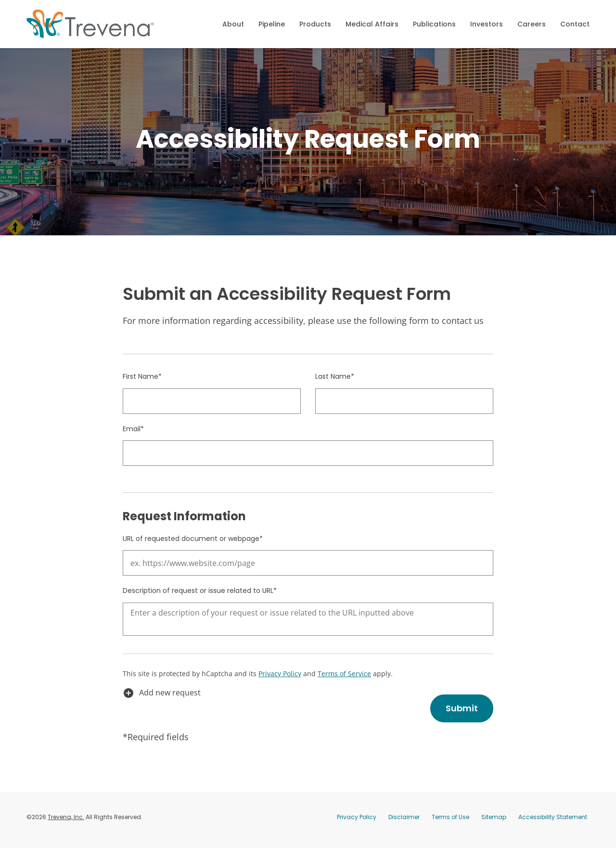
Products (315, 24)
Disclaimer (404, 823)
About (233, 24)
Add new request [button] (162, 699)
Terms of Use (450, 823)
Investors (487, 24)
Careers (532, 24)
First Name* (142, 382)
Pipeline (272, 24)
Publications (434, 24)
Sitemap (494, 823)
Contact (575, 24)
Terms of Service (344, 680)
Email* (133, 434)
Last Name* (335, 382)
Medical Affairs (372, 24)
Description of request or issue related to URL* (200, 596)
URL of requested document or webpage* (193, 544)
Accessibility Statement (553, 823)
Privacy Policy (280, 680)
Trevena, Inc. (66, 823)
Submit (462, 714)
